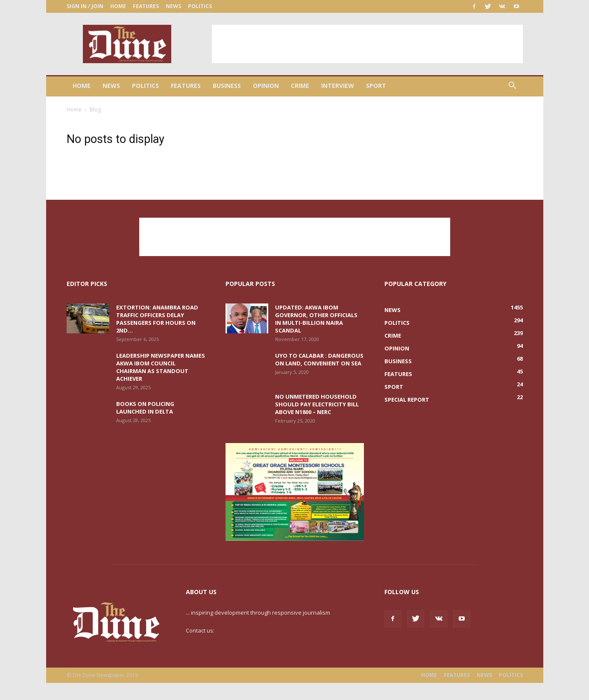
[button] (513, 86)
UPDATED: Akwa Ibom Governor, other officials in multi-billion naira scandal (316, 319)
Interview (338, 86)
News (173, 6)
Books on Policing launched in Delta (145, 408)
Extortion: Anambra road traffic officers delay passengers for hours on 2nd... (157, 319)
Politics (200, 6)
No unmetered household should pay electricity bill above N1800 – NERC (317, 404)
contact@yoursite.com (244, 630)
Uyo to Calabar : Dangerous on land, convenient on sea (319, 359)
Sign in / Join (85, 6)
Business (227, 86)
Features (146, 6)
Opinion (266, 86)
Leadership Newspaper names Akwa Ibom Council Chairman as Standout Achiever (161, 367)
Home (118, 6)
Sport (376, 86)
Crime (300, 86)
